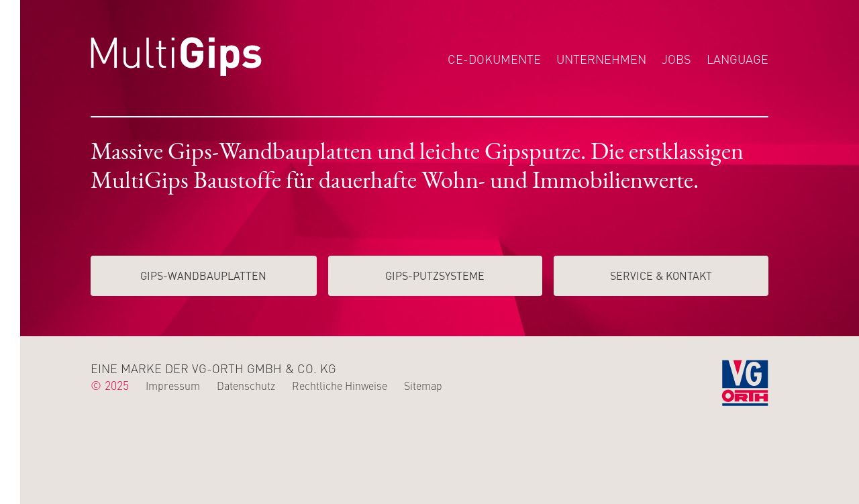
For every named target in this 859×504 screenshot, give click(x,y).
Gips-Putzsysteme (435, 275)
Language (738, 59)
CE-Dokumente (494, 59)
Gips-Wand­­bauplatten (203, 275)
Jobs (676, 59)
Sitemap (423, 385)
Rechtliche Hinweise (340, 385)
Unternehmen (601, 59)
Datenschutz (246, 385)
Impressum (173, 385)
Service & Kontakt (661, 275)
